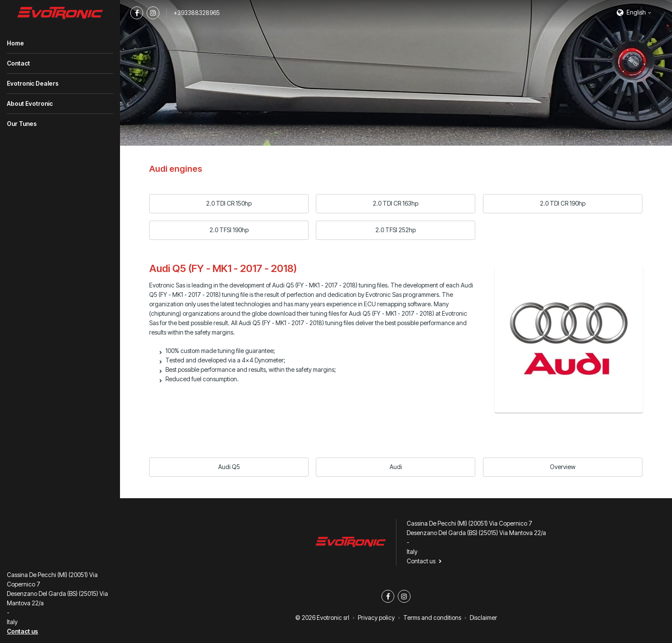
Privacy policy (376, 618)
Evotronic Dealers (33, 83)
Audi (396, 467)
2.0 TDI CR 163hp (396, 203)
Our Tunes (22, 124)
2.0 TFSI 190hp (229, 230)
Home (15, 43)
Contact (18, 63)
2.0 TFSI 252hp (396, 230)
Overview (563, 467)
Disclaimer (483, 618)
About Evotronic (30, 103)
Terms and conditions (432, 618)
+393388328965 (197, 13)
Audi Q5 (229, 467)
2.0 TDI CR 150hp (229, 203)
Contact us (22, 631)
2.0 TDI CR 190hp (563, 203)
